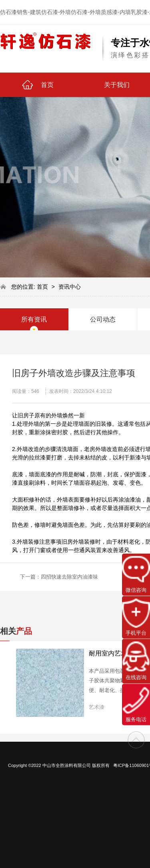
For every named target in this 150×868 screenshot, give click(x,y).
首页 (43, 287)
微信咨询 (136, 575)
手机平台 (136, 617)
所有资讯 (34, 319)
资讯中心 (70, 287)
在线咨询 (136, 661)
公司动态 (103, 319)
